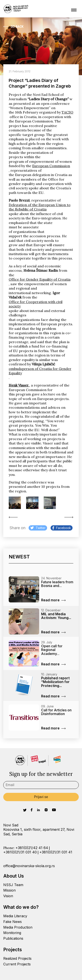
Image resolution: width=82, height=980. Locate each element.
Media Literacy (15, 916)
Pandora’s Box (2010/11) (13, 517)
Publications (13, 938)
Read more (53, 600)
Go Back (13, 27)
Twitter (38, 528)
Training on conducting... (69, 517)
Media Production (18, 927)
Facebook (62, 528)
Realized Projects (17, 958)
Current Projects (17, 964)
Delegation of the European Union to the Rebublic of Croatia (40, 207)
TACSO (67, 112)
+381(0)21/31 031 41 (56, 852)
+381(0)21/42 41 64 (32, 848)
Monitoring (12, 933)
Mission (9, 890)
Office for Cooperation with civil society (36, 304)
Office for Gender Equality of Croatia (40, 279)
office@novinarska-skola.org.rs (29, 866)
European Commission (51, 166)
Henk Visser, (19, 385)
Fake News (13, 922)
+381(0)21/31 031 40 (20, 852)
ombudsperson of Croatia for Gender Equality (40, 371)
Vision (8, 896)
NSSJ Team (13, 885)
